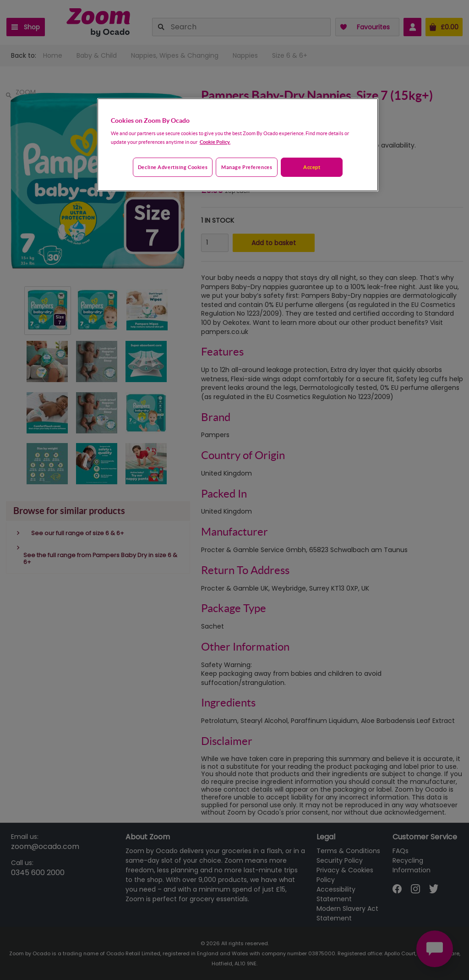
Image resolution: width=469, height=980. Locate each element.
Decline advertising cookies (173, 167)
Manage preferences (247, 167)
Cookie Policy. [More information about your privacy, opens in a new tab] (215, 142)
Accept (312, 167)
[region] (238, 145)
